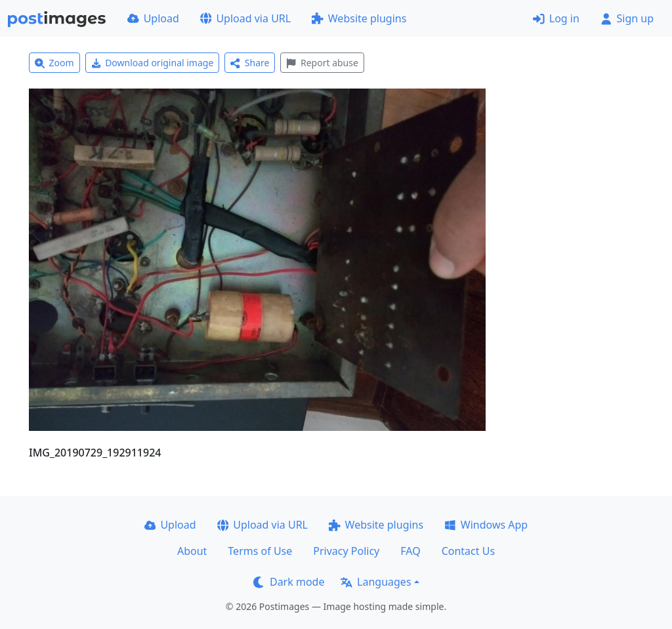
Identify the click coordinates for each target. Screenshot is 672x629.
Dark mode (289, 582)
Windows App (486, 525)
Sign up (627, 18)
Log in (556, 18)
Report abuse (322, 63)
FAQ (410, 551)
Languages (376, 582)
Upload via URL (245, 18)
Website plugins (359, 18)
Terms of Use (260, 551)
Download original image (153, 63)
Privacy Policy (346, 551)
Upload (153, 18)
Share (250, 63)
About (192, 551)
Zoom (54, 63)
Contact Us (468, 551)
